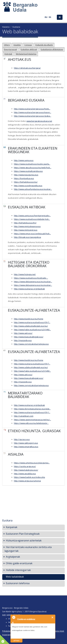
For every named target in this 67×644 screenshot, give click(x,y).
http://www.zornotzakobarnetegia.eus (31, 344)
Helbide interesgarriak (18, 570)
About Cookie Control (14, 617)
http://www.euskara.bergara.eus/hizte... (32, 109)
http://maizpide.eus (23, 340)
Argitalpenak (13, 557)
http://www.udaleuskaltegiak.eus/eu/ (31, 326)
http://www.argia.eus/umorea (27, 481)
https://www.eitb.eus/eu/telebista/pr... (31, 423)
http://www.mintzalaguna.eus (27, 226)
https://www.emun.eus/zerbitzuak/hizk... (32, 234)
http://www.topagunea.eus (26, 175)
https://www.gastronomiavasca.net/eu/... (32, 420)
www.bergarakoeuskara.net (39, 121)
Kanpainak (12, 527)
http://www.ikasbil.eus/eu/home (29, 319)
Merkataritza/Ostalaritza (26, 54)
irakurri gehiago (16, 639)
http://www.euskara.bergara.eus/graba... (33, 116)
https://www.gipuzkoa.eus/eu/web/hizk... (33, 168)
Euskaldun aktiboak (29, 49)
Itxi (53, 617)
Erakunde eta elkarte (44, 45)
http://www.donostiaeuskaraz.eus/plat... (32, 409)
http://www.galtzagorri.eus (26, 443)
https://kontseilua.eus (24, 178)
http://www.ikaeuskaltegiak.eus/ (29, 337)
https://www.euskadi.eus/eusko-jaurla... (32, 164)
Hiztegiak (8, 54)
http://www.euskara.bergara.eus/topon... (33, 112)
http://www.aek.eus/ (23, 333)
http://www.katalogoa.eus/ (26, 470)
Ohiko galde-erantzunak (19, 563)
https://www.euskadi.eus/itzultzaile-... (31, 278)
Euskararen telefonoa (18, 583)
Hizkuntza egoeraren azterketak (24, 540)
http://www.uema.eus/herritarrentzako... (32, 216)
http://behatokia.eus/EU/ (25, 223)
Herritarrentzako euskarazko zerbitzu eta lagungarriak (28, 549)
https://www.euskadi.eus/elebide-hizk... (32, 219)
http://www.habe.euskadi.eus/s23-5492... (32, 330)
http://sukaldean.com (24, 416)
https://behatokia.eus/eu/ (26, 182)
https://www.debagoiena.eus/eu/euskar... (33, 282)
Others (7, 45)
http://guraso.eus (22, 439)
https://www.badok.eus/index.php (29, 477)
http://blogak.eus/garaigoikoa (27, 237)
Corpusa (28, 45)
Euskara (16, 27)
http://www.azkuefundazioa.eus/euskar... (33, 189)
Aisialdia (17, 45)
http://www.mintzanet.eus (26, 230)
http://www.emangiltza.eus (26, 447)
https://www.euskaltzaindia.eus (28, 171)
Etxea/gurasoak (10, 49)
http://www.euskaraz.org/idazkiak (29, 289)
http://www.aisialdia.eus (25, 474)
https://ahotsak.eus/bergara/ (27, 68)
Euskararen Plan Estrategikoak (23, 534)
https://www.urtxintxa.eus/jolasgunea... (32, 463)
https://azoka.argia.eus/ (25, 466)
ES (50, 17)
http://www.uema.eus (24, 160)
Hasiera (6, 27)
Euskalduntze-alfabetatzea (52, 49)
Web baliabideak (15, 577)
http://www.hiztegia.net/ (25, 274)
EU (46, 17)
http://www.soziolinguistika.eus (28, 186)
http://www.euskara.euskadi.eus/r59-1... (32, 412)
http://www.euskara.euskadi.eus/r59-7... (32, 322)
